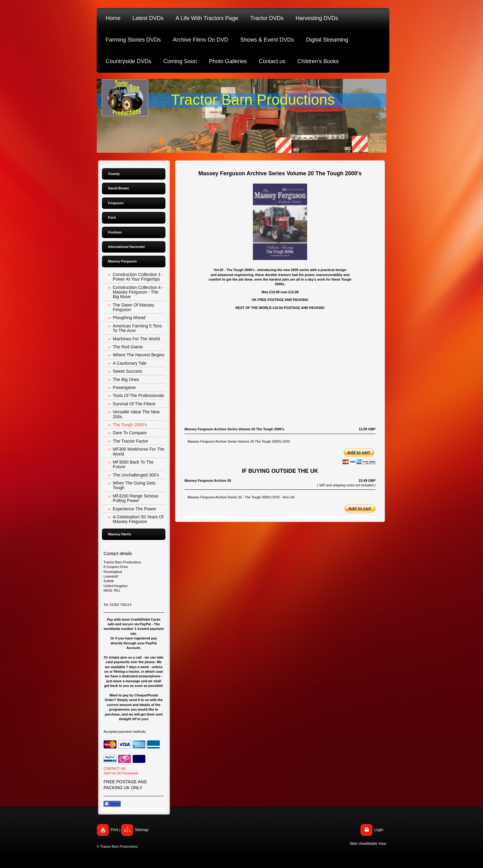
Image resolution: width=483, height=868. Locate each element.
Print (114, 830)
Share (112, 804)
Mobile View (376, 844)
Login (379, 830)
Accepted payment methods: (125, 732)
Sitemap (142, 830)
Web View (358, 844)
